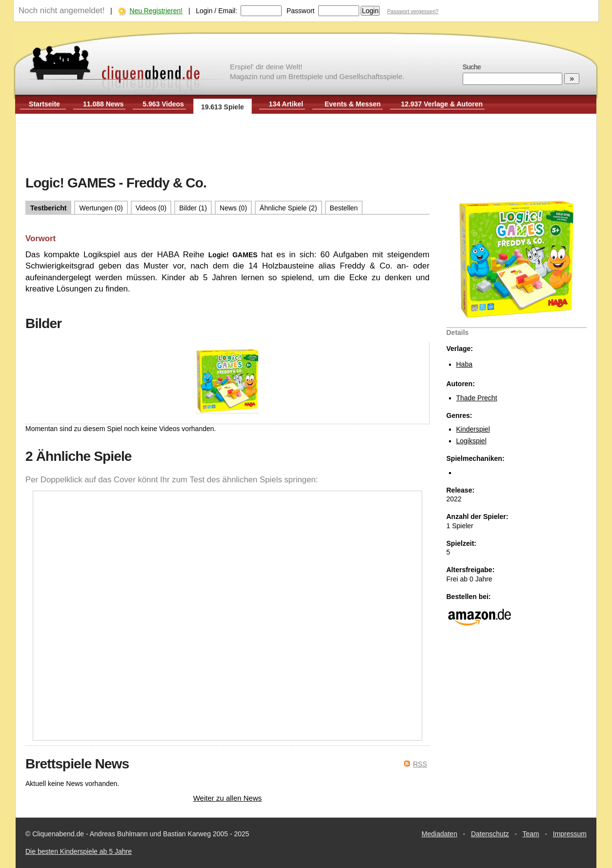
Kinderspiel (473, 429)
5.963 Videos (163, 104)
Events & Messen (353, 104)
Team (531, 834)
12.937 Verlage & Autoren (442, 104)
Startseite (44, 104)
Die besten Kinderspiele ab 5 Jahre (79, 851)
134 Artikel (286, 104)
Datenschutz (490, 834)
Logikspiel (471, 441)
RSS (420, 764)
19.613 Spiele (223, 107)
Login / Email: (216, 11)
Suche (472, 67)
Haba (464, 364)
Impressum (570, 834)
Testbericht (48, 208)
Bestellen (344, 208)
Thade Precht (477, 398)
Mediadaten (439, 834)
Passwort (301, 11)
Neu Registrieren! (156, 11)
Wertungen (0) (101, 208)
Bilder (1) (193, 208)
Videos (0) (151, 208)
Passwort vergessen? (413, 11)
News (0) (233, 208)
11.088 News (103, 104)
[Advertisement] (306, 145)
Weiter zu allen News (228, 798)
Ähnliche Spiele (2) (288, 208)
